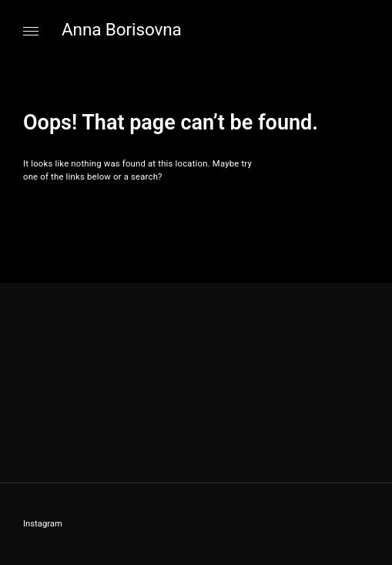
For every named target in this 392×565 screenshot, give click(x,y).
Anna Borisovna (122, 29)
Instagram (43, 524)
